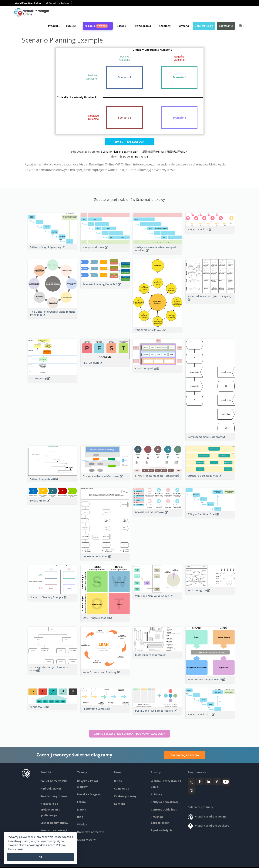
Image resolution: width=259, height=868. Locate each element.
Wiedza (82, 824)
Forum (81, 802)
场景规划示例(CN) (178, 152)
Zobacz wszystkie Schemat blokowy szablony (129, 734)
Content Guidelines (164, 809)
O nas (118, 781)
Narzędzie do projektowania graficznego (50, 809)
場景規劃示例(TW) (153, 152)
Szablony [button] (166, 26)
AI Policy (156, 794)
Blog (80, 817)
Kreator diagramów (54, 796)
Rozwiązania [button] (144, 26)
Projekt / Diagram (89, 794)
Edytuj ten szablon (129, 142)
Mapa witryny (86, 840)
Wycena (184, 26)
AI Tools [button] (98, 26)
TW (141, 156)
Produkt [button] (54, 26)
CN (146, 156)
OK (40, 857)
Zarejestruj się (204, 26)
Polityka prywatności (165, 802)
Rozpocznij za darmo (185, 755)
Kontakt (120, 804)
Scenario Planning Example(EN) (120, 152)
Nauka (82, 809)
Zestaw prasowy (125, 796)
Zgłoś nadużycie (162, 830)
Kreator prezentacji (54, 830)
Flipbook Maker (51, 788)
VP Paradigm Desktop (59, 3)
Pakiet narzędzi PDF (54, 781)
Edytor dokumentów (54, 823)
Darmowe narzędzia (91, 832)
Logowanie (226, 26)
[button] (72, 26)
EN (136, 156)
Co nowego (122, 788)
